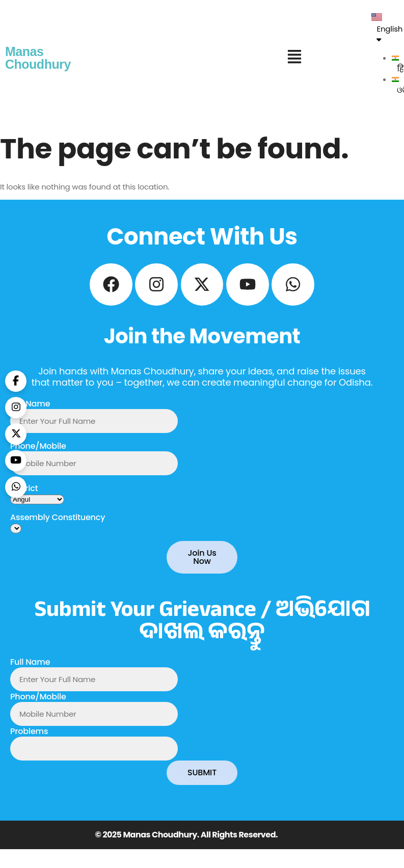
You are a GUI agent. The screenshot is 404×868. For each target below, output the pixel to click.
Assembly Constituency (58, 525)
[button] (294, 58)
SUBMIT (202, 780)
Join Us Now (202, 565)
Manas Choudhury (38, 58)
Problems (29, 739)
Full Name (30, 411)
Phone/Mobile (38, 454)
